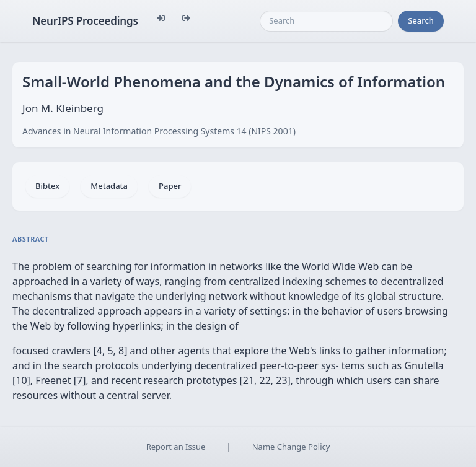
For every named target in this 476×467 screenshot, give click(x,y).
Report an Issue (176, 447)
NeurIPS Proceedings (85, 21)
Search (421, 20)
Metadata (109, 186)
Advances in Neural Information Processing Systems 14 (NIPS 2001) (159, 131)
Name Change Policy (291, 447)
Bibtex (47, 186)
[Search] (326, 21)
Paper (170, 186)
